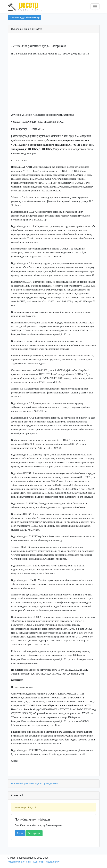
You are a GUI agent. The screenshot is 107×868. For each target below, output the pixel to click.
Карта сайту (53, 862)
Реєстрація (34, 833)
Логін (20, 833)
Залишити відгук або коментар (24, 17)
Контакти (38, 862)
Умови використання (19, 862)
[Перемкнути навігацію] (95, 7)
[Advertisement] (54, 82)
